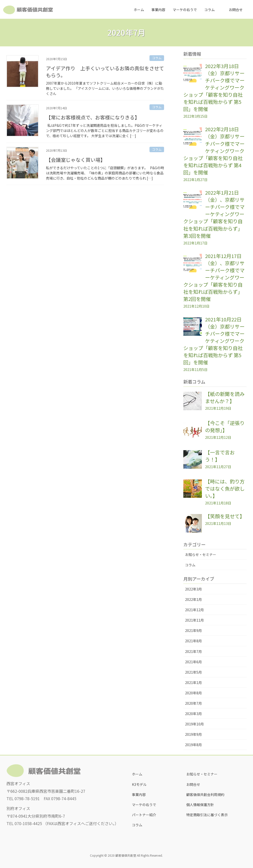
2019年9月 (193, 734)
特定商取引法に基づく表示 (207, 815)
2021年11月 (194, 620)
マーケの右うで (144, 805)
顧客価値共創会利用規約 (205, 794)
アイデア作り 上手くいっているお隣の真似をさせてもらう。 (105, 72)
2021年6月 (193, 662)
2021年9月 (193, 630)
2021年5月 (193, 672)
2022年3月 (193, 589)
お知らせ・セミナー (201, 554)
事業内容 (139, 794)
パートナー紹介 (144, 815)
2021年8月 (193, 641)
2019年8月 (193, 745)
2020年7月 (193, 703)
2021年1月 (193, 683)
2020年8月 (193, 693)
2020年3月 (193, 714)
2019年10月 (194, 724)
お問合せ (193, 784)
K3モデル (139, 784)
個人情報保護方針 (200, 805)
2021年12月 (194, 610)
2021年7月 (193, 651)
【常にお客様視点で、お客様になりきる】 (93, 117)
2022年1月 (193, 599)
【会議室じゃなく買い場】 (76, 160)
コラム (157, 58)
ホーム (137, 774)
